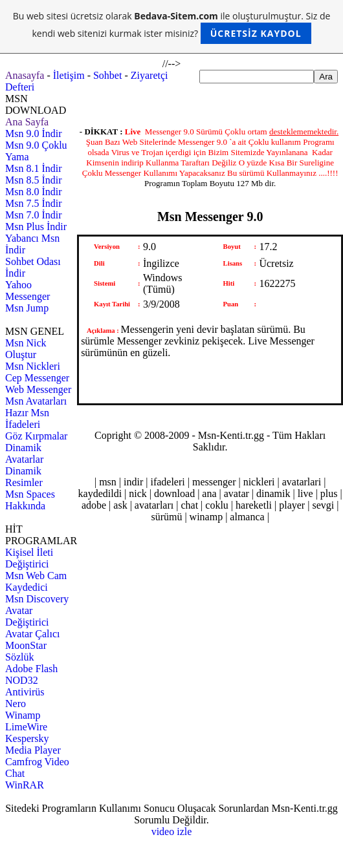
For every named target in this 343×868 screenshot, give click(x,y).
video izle (172, 831)
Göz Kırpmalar (36, 436)
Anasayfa (25, 75)
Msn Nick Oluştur (26, 349)
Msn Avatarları (36, 401)
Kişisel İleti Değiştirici (29, 558)
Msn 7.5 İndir (34, 203)
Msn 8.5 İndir (34, 180)
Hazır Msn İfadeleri (27, 418)
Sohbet (107, 75)
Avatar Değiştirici (27, 616)
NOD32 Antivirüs (25, 686)
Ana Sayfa (27, 122)
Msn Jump (27, 308)
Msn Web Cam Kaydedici (36, 581)
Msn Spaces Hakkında (30, 500)
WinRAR (25, 785)
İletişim (69, 75)
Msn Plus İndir (36, 227)
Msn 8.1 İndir (34, 168)
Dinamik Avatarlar (24, 453)
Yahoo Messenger (28, 291)
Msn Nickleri (33, 366)
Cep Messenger (37, 378)
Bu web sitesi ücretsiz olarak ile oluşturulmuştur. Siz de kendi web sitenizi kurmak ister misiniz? (172, 27)
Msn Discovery (37, 599)
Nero (16, 704)
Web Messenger (38, 389)
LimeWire (26, 727)
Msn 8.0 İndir (34, 192)
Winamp (23, 715)
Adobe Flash (31, 669)
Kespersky (27, 738)
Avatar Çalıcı (33, 634)
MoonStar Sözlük (26, 651)
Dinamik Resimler (24, 477)
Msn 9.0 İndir (34, 133)
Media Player (33, 750)
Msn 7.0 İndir (34, 215)
